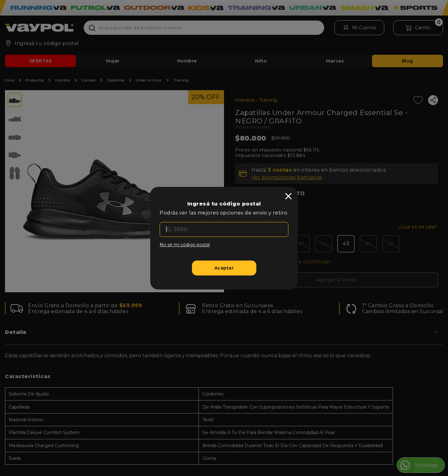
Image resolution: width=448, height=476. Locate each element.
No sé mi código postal (185, 245)
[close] (288, 196)
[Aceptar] (224, 268)
